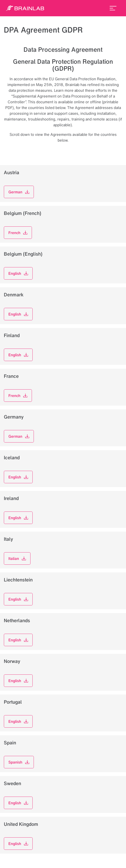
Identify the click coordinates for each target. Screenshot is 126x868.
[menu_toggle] (113, 8)
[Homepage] (25, 8)
